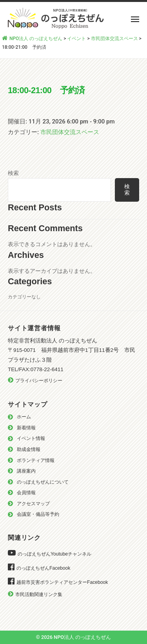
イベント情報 (31, 438)
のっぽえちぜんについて (43, 482)
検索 (13, 173)
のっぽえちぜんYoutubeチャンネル (54, 554)
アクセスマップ (33, 504)
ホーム (24, 417)
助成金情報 (29, 449)
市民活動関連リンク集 (39, 594)
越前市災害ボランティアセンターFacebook (62, 582)
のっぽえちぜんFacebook (43, 568)
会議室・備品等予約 (38, 514)
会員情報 (26, 493)
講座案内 (26, 471)
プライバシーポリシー (39, 381)
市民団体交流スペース (70, 132)
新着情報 (26, 428)
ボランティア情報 (36, 460)
